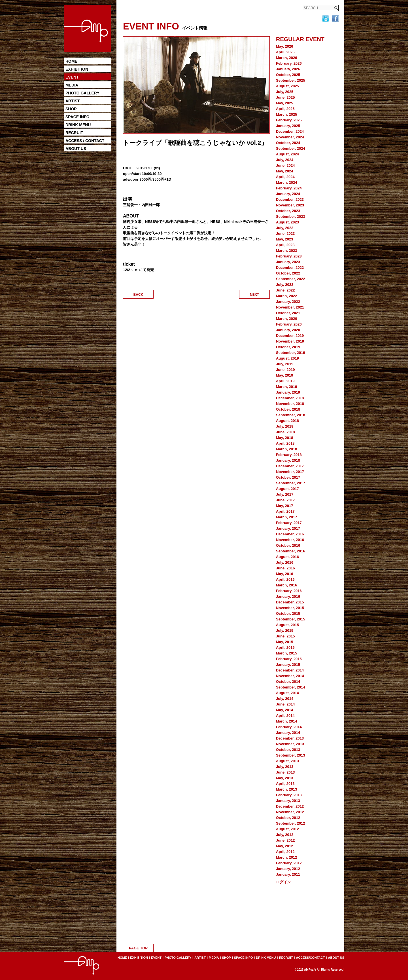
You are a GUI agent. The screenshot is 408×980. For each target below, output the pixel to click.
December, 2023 (290, 199)
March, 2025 (286, 114)
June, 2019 (285, 370)
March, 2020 (286, 319)
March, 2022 (286, 296)
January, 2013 (288, 801)
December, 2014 (290, 670)
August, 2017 (287, 489)
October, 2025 (288, 75)
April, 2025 (285, 109)
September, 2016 (291, 551)
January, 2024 (288, 194)
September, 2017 (291, 483)
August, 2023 (287, 222)
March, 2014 (286, 721)
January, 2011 (288, 874)
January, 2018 (288, 460)
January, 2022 (288, 302)
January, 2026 (288, 69)
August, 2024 (287, 154)
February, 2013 (289, 795)
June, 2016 (285, 568)
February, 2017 (289, 523)
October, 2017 (288, 477)
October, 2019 (288, 347)
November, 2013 (290, 744)
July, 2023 (285, 228)
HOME (71, 61)
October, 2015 (288, 613)
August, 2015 (287, 625)
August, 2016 (287, 557)
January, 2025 (288, 126)
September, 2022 (291, 279)
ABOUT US (76, 149)
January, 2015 (288, 665)
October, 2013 (288, 750)
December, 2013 (290, 738)
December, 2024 (290, 131)
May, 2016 (284, 574)
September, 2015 (291, 619)
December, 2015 (290, 602)
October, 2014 (288, 682)
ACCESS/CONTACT (311, 958)
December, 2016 (290, 534)
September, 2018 (291, 415)
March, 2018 (286, 449)
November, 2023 (290, 205)
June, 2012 (285, 840)
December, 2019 (290, 336)
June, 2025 (285, 97)
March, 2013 (286, 789)
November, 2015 (290, 608)
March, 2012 (286, 857)
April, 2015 (285, 648)
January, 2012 (288, 869)
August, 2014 (287, 693)
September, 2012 (291, 823)
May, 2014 (284, 710)
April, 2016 (285, 579)
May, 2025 (284, 103)
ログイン (283, 882)
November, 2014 (290, 676)
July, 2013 (285, 767)
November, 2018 (290, 404)
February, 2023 (289, 256)
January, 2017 (288, 528)
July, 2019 (285, 364)
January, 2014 (288, 733)
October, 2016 (288, 545)
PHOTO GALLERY (82, 93)
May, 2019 (284, 375)
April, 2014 (285, 716)
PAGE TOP (138, 948)
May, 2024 (284, 171)
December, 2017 (290, 466)
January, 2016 (288, 596)
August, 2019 (287, 358)
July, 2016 (285, 562)
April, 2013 (285, 784)
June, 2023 (285, 234)
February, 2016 (289, 591)
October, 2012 (288, 818)
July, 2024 (285, 160)
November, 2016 (290, 540)
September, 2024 (291, 148)
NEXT (254, 295)
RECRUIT (74, 133)
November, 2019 (290, 341)
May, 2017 (284, 506)
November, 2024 (290, 137)
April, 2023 (285, 245)
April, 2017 (285, 511)
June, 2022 (285, 290)
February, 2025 (289, 120)
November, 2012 (290, 812)
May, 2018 (284, 438)
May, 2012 (284, 846)
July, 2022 (285, 285)
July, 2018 (285, 426)
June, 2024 (285, 165)
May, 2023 (284, 239)
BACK (138, 295)
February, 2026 (289, 63)
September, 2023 (291, 217)
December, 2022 (290, 268)
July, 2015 (285, 631)
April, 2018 (285, 443)
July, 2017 (285, 494)
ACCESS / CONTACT (85, 141)
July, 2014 (285, 699)
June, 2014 (285, 704)
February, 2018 (289, 455)
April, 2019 (285, 381)
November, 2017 (290, 472)
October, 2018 (288, 409)
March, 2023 (286, 251)
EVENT (72, 77)
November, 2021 (290, 307)
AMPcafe (310, 970)
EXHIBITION (77, 69)
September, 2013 (291, 755)
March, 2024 (286, 182)
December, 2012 (290, 806)
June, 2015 (285, 636)
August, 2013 (287, 761)
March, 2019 (286, 387)
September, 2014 (291, 687)
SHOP (71, 109)
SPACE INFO (77, 117)
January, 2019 (288, 392)
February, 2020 (289, 324)
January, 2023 (288, 262)
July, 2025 (285, 92)
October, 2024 (288, 143)
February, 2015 (289, 659)
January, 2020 (288, 330)
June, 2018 (285, 432)
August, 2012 (287, 829)
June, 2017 (285, 500)
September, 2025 (291, 80)
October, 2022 (288, 273)
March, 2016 (286, 585)
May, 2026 (284, 46)
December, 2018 (290, 398)
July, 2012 (285, 835)
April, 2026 (285, 52)
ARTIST (73, 101)
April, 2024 (285, 177)
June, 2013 (285, 772)
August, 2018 (287, 421)
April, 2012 (285, 852)
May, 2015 (284, 642)
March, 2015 (286, 653)
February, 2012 (289, 863)
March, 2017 (286, 517)
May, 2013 (284, 778)
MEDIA (72, 85)
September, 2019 (291, 353)
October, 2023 (288, 211)
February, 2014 (289, 727)
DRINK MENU (78, 125)
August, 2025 (287, 86)
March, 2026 (286, 58)
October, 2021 (288, 313)
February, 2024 (289, 188)
